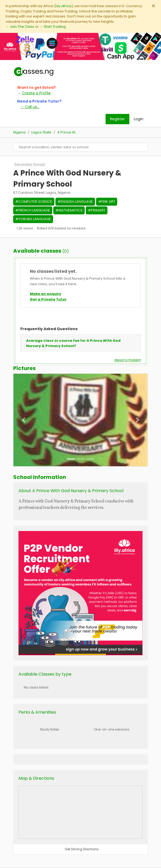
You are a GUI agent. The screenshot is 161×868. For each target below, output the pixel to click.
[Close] (153, 6)
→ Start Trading (53, 27)
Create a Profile (36, 93)
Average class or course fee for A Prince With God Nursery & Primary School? (73, 343)
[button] (23, 420)
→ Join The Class (20, 27)
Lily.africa (63, 6)
